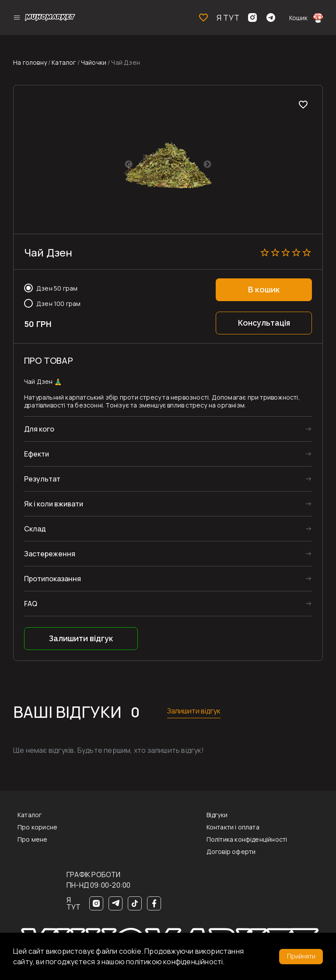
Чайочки (94, 62)
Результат (168, 479)
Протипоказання (168, 579)
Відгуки (217, 815)
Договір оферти (231, 852)
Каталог (64, 62)
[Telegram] (115, 903)
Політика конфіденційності (247, 839)
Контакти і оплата (233, 827)
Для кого (168, 429)
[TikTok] (135, 903)
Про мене (33, 839)
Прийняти (301, 956)
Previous (129, 165)
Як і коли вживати (168, 504)
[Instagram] (96, 903)
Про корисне (37, 827)
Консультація (264, 323)
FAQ (168, 604)
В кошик (264, 290)
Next (207, 165)
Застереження (168, 554)
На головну (30, 62)
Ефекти (168, 454)
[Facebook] (154, 903)
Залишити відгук (81, 638)
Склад (168, 529)
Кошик (306, 18)
